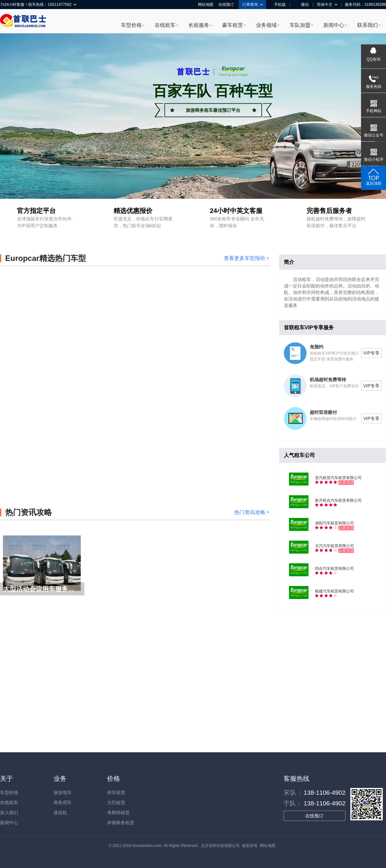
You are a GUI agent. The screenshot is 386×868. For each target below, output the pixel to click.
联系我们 (368, 25)
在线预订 (226, 5)
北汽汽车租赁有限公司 (334, 546)
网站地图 (206, 5)
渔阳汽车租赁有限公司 (334, 523)
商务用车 (63, 803)
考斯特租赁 (118, 813)
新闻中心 (334, 25)
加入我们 (9, 813)
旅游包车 (63, 792)
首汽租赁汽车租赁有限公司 (338, 478)
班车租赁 (116, 792)
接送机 (60, 813)
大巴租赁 (116, 803)
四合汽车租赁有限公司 (334, 569)
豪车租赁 (233, 25)
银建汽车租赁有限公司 (334, 591)
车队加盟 (300, 25)
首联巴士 (23, 21)
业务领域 (266, 25)
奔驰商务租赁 (121, 823)
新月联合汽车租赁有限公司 (338, 500)
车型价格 (131, 25)
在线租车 (165, 25)
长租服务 (199, 25)
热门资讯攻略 (252, 512)
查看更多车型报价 (247, 258)
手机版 (278, 5)
